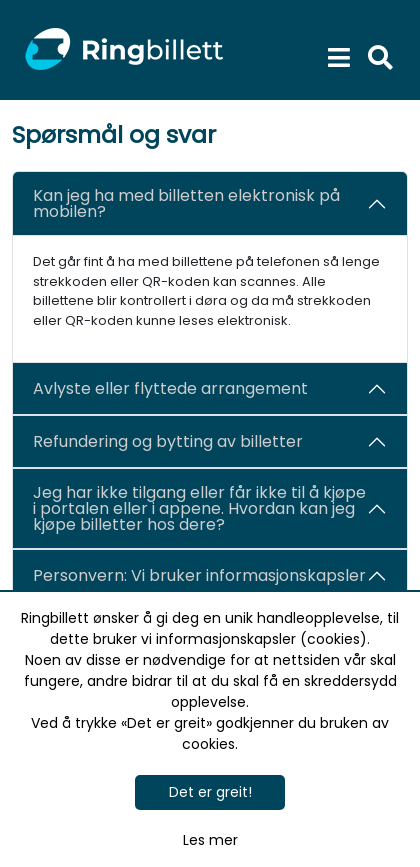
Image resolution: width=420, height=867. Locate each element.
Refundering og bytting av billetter (168, 441)
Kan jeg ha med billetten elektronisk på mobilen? (186, 203)
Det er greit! (210, 792)
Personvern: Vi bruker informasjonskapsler (199, 575)
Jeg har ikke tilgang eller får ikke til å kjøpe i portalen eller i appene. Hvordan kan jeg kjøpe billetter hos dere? (199, 508)
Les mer (210, 840)
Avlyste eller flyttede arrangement (170, 388)
